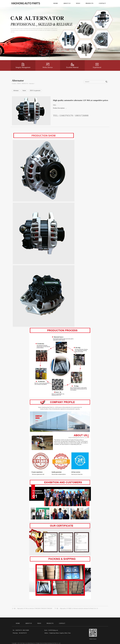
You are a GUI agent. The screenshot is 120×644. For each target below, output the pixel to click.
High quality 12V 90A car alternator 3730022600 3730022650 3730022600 (35, 608)
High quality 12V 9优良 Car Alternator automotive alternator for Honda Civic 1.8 (79, 608)
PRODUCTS (89, 3)
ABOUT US (67, 3)
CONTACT (102, 3)
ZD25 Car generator (35, 90)
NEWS (78, 3)
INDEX (19, 84)
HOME (56, 3)
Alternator (32, 84)
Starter (24, 90)
